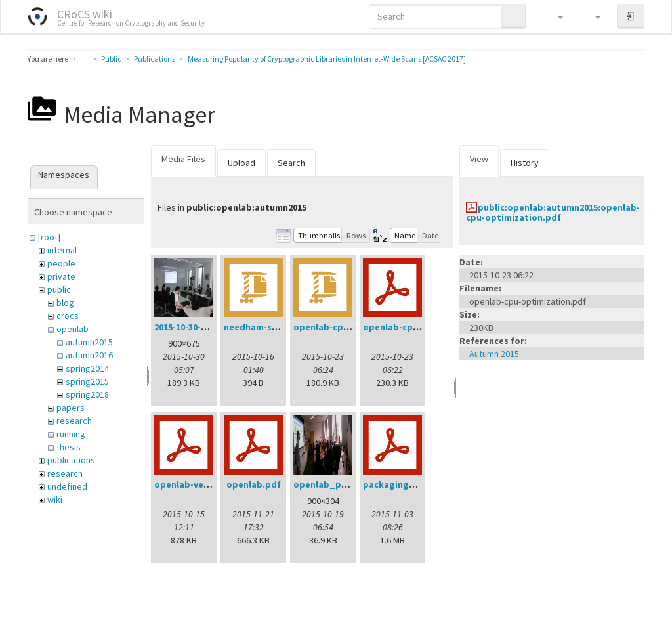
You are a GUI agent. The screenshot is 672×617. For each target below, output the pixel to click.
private (61, 276)
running (71, 434)
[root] (49, 237)
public (59, 289)
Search (291, 163)
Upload (241, 163)
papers (71, 408)
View (479, 159)
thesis (69, 447)
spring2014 (87, 368)
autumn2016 (89, 355)
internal (62, 250)
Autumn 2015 (494, 354)
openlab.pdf (254, 484)
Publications (155, 59)
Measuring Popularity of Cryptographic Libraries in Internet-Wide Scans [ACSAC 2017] (327, 59)
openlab (73, 329)
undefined (67, 486)
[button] (554, 16)
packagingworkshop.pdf (417, 484)
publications (71, 460)
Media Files (183, 159)
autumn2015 (89, 342)
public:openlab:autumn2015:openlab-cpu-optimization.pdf (553, 212)
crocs (68, 316)
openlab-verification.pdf (209, 484)
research (74, 421)
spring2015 (87, 381)
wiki (55, 500)
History (525, 163)
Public (111, 59)
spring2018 (87, 394)
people (61, 263)
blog (65, 303)
